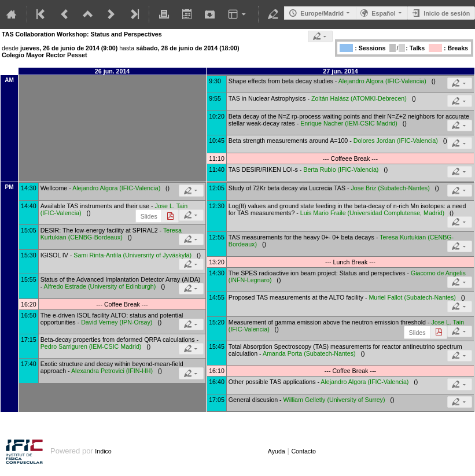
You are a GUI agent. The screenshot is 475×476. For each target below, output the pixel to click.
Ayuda (277, 451)
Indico (103, 451)
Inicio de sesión (447, 13)
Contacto (303, 451)
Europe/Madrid (322, 13)
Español (383, 13)
